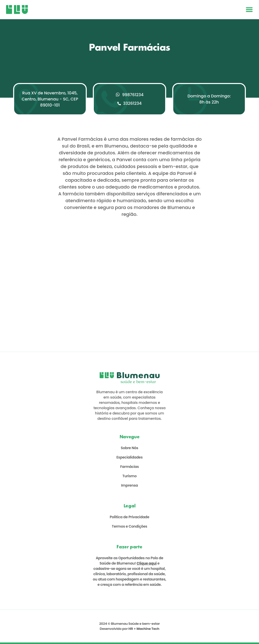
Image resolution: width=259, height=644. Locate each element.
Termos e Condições (129, 526)
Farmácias (129, 467)
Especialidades (129, 457)
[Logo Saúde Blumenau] (17, 9)
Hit (131, 629)
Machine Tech (148, 629)
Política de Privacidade (129, 517)
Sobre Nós (130, 448)
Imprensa (130, 485)
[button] (249, 9)
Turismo (129, 476)
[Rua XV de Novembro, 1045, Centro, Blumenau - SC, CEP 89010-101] (129, 276)
